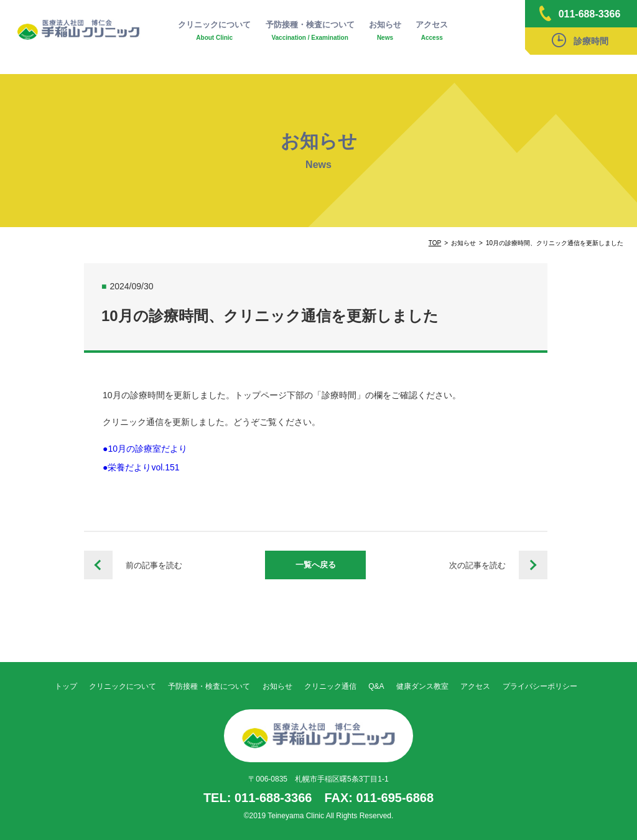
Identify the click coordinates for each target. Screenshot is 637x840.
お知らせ (385, 31)
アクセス (432, 31)
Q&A (376, 686)
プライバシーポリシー (540, 686)
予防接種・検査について (310, 31)
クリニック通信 (330, 686)
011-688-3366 (580, 13)
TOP (435, 243)
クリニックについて (214, 31)
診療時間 (580, 40)
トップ (66, 686)
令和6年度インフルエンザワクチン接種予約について (98, 565)
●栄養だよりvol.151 (141, 467)
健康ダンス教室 (422, 686)
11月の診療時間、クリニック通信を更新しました (533, 565)
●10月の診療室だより (145, 449)
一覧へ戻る (316, 565)
